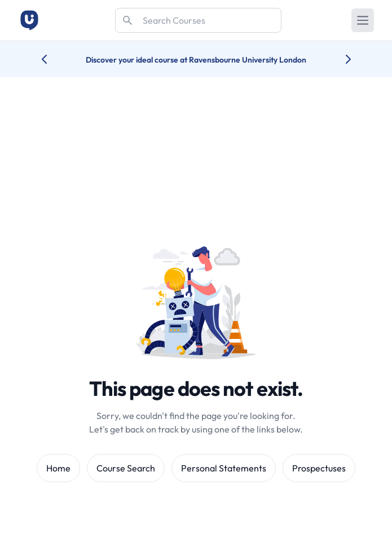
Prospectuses (319, 468)
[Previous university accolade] (53, 59)
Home (58, 468)
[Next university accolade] (339, 59)
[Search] (198, 20)
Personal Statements (224, 468)
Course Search (126, 468)
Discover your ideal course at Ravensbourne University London (196, 60)
